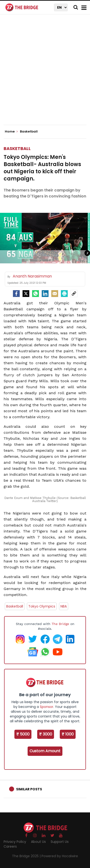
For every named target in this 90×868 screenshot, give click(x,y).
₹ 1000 (68, 734)
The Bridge (60, 624)
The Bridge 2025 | (27, 856)
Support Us (60, 842)
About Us (38, 842)
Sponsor (47, 707)
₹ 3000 (46, 734)
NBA (64, 606)
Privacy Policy (15, 842)
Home (11, 132)
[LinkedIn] (45, 294)
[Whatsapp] (36, 294)
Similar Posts (29, 789)
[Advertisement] (45, 74)
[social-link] (74, 294)
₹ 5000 (23, 734)
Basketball (17, 148)
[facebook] (16, 294)
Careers (10, 846)
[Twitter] (26, 294)
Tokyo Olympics (42, 606)
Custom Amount (45, 751)
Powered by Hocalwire (60, 856)
